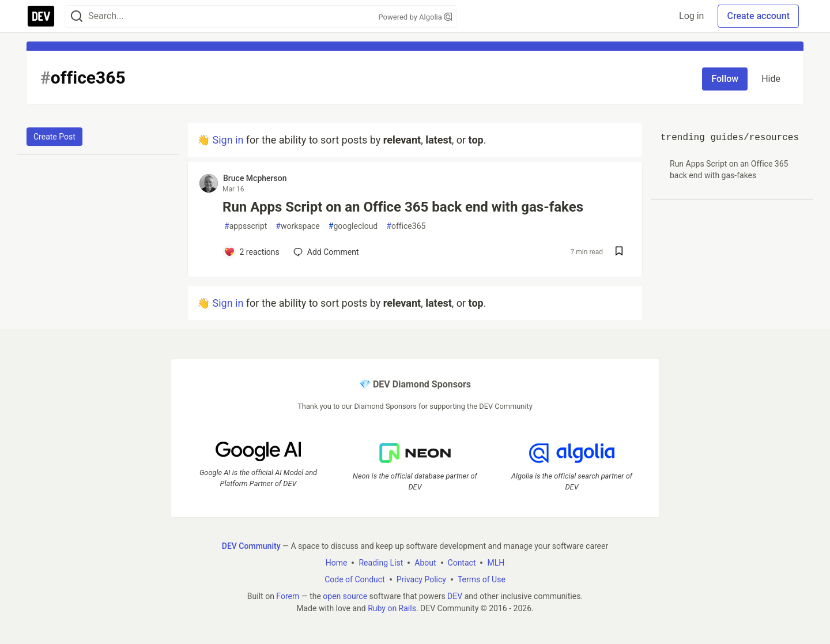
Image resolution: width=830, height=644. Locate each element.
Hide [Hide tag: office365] (771, 79)
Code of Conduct (355, 579)
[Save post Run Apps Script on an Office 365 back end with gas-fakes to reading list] (619, 252)
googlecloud (353, 226)
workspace (297, 226)
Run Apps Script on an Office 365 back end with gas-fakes (403, 207)
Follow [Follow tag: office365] (725, 79)
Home (337, 562)
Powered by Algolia (415, 17)
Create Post (54, 137)
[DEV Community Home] (41, 16)
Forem (288, 596)
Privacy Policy (421, 579)
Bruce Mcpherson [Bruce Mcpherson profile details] (255, 178)
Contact (462, 562)
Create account (758, 16)
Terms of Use (482, 579)
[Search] (77, 16)
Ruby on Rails (392, 608)
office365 (406, 226)
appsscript (246, 226)
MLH (496, 562)
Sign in (228, 140)
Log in (691, 16)
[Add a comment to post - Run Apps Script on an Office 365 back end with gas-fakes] (252, 252)
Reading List (381, 562)
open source (345, 596)
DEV (455, 596)
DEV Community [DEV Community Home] (251, 545)
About (425, 562)
